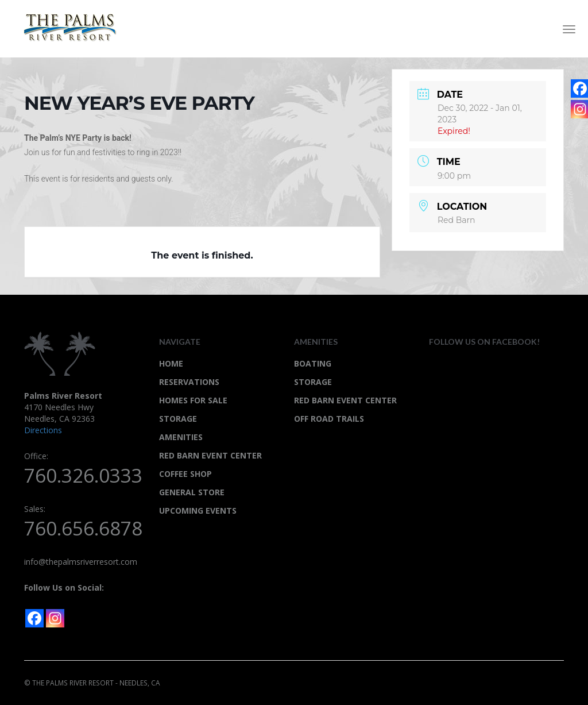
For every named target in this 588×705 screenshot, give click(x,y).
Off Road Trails (329, 419)
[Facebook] (34, 618)
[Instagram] (55, 618)
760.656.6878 (83, 528)
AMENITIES (181, 437)
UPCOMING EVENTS (198, 511)
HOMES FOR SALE (193, 400)
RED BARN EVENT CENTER (210, 455)
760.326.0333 (83, 475)
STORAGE (178, 419)
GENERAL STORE (192, 492)
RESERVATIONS (189, 382)
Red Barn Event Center (345, 400)
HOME (171, 363)
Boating (313, 363)
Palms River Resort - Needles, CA (75, 28)
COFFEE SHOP (185, 474)
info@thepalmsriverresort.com (81, 562)
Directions (43, 430)
